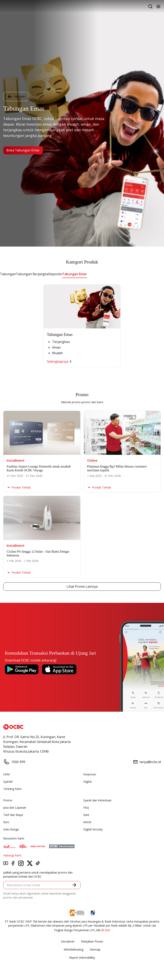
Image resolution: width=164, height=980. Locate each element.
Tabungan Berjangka (32, 274)
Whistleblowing (74, 949)
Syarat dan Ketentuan (97, 800)
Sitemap (95, 949)
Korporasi (90, 774)
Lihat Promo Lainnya (82, 587)
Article (87, 822)
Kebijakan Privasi (92, 941)
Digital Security (93, 829)
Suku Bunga (11, 829)
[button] (74, 885)
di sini (106, 930)
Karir (86, 815)
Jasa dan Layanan (15, 808)
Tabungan (8, 274)
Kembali (16, 97)
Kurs (6, 822)
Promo (8, 800)
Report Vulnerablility (82, 958)
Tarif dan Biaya (13, 815)
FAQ (86, 808)
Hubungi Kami (12, 855)
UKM (6, 774)
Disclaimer (68, 941)
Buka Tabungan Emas (23, 150)
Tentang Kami (12, 789)
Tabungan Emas (74, 274)
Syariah (8, 782)
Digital (87, 782)
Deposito (55, 274)
